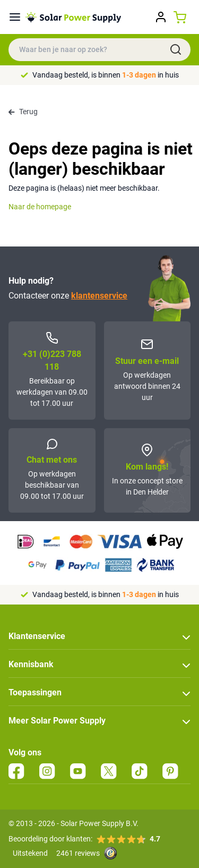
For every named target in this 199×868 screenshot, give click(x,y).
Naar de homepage (40, 207)
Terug (23, 112)
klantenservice (99, 296)
